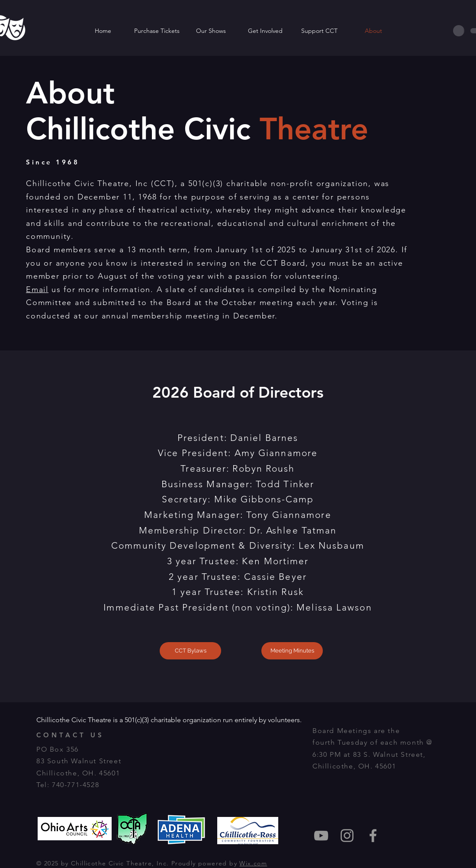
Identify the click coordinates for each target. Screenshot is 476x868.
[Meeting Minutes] (292, 651)
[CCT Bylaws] (190, 651)
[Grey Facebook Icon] (373, 836)
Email (37, 289)
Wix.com (253, 863)
